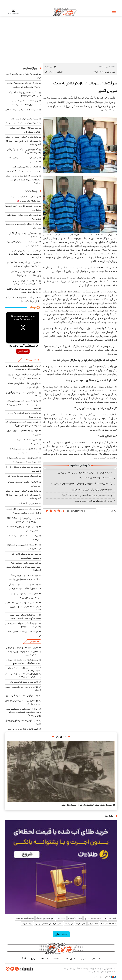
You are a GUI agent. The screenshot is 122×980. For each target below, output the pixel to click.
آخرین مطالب (30, 360)
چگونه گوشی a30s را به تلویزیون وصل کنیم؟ (23, 722)
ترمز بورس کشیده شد (29, 503)
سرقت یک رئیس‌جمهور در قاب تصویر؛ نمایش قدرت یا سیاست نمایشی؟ (24, 511)
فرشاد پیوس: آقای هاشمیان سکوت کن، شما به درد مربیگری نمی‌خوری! (23, 424)
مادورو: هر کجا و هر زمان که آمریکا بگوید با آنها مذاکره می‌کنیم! (25, 274)
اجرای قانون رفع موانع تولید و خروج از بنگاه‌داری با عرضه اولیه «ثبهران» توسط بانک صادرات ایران (24, 651)
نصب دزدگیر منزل (75, 918)
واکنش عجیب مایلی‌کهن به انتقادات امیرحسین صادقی (24, 529)
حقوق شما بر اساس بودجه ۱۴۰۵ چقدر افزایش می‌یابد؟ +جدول (24, 299)
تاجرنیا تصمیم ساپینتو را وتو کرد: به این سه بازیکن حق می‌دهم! (24, 596)
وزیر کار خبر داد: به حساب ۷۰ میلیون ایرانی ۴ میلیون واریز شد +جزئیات (24, 85)
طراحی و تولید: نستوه (105, 977)
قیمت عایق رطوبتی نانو (25, 918)
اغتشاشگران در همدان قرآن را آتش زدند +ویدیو (25, 235)
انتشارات (44, 959)
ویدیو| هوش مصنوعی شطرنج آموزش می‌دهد (24, 394)
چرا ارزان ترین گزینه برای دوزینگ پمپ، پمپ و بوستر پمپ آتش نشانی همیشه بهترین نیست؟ (23, 712)
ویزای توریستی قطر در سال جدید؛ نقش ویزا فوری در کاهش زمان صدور (23, 675)
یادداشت (57, 959)
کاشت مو (112, 918)
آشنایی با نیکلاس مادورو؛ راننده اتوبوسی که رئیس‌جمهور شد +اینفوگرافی (24, 169)
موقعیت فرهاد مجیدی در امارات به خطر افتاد (25, 538)
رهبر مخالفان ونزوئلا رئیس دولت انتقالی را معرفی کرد (26, 130)
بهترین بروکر (81, 924)
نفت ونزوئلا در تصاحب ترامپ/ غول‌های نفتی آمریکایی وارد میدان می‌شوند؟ (23, 460)
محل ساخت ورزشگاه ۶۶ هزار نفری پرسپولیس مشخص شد (25, 556)
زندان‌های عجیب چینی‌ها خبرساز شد (23, 476)
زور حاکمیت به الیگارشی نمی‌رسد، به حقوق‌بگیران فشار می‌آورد (24, 199)
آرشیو (33, 959)
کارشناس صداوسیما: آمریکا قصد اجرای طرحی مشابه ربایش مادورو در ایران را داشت (23, 606)
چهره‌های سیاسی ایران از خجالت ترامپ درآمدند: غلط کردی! (87, 495)
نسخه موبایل (61, 934)
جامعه (101, 67)
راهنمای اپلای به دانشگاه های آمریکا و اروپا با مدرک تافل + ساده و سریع (24, 661)
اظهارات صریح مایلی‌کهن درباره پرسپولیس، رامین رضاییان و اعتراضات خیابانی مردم (25, 254)
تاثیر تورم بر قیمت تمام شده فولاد (24, 682)
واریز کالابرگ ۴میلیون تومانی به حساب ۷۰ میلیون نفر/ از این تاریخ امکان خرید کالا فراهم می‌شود (23, 141)
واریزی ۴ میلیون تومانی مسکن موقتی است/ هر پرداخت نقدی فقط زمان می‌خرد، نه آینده (24, 404)
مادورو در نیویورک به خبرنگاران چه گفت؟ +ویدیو (25, 160)
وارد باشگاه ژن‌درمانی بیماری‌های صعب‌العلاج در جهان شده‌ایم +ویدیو (26, 617)
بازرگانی (33, 642)
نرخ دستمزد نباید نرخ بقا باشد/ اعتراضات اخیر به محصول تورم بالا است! (24, 577)
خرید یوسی (61, 918)
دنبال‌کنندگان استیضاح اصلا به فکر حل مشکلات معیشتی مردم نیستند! (23, 368)
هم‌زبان (84, 959)
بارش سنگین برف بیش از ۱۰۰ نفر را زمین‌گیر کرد (25, 442)
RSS (24, 959)
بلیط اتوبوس (27, 924)
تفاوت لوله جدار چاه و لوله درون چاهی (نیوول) (23, 689)
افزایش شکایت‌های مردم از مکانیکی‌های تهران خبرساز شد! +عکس (88, 805)
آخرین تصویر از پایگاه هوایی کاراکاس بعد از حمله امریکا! (24, 151)
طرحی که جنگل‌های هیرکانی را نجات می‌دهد (94, 501)
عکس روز (61, 737)
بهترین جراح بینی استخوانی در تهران (49, 924)
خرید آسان (23, 351)
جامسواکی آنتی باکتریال (23, 346)
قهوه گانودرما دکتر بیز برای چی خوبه (23, 729)
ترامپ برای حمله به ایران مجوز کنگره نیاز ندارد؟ (24, 217)
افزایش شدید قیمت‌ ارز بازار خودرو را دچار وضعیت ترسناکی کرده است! (24, 376)
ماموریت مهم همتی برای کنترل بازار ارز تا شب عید (24, 469)
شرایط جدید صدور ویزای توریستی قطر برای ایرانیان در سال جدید (25, 669)
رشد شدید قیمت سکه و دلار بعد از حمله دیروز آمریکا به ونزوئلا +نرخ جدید (25, 586)
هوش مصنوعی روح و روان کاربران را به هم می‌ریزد (92, 489)
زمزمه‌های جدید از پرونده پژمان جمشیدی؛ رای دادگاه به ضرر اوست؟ (26, 103)
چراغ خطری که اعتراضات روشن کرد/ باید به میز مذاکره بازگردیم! (24, 451)
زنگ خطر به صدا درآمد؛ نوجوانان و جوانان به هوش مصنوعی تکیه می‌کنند (81, 484)
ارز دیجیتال (69, 924)
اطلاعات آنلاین (65, 12)
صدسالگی (96, 959)
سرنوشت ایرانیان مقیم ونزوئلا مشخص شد (23, 112)
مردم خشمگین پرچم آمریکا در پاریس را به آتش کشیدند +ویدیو (23, 625)
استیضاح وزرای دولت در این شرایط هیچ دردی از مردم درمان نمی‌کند (84, 473)
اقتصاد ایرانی (93, 924)
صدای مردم (71, 959)
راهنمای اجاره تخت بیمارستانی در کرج (22, 695)
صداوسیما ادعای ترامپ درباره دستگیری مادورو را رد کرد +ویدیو (27, 282)
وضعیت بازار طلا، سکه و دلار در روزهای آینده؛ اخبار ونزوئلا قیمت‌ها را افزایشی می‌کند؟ (24, 179)
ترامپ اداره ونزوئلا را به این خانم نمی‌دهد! (94, 478)
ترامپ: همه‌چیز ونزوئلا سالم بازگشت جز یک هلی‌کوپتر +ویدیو (24, 94)
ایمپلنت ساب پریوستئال (45, 918)
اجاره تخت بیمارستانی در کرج (95, 918)
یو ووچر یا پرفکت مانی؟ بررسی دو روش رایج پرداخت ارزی (23, 702)
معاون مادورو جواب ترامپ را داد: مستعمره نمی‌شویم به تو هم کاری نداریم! (24, 121)
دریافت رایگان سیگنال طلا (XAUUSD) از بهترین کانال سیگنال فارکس (23, 520)
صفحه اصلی (111, 67)
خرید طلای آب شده (108, 924)
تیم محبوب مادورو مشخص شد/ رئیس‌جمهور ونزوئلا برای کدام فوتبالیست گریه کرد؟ (24, 567)
